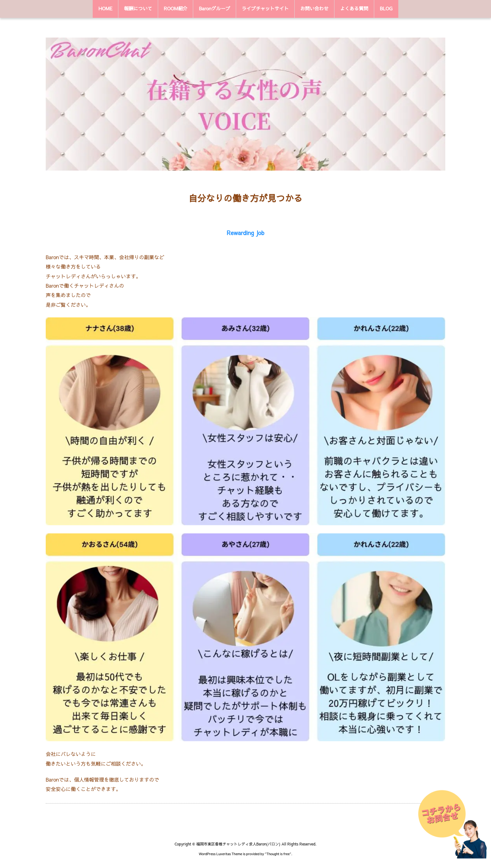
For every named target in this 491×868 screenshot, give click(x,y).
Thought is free (278, 854)
